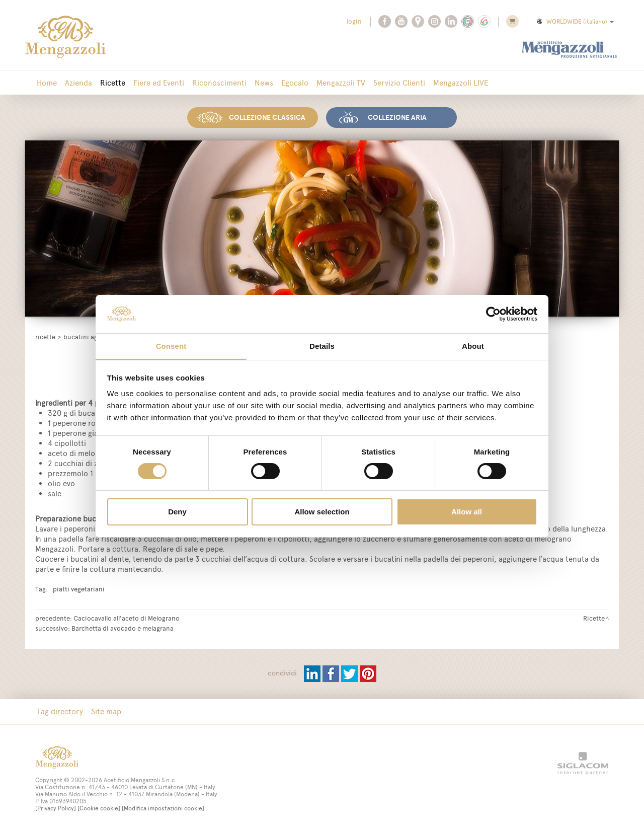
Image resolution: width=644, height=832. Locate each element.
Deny (177, 512)
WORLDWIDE (575, 22)
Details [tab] (322, 346)
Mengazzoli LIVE (461, 83)
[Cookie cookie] (99, 808)
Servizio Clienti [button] (399, 83)
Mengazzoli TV (341, 83)
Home (47, 83)
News (264, 83)
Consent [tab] (171, 346)
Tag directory (60, 711)
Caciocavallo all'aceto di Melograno (127, 618)
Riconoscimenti (219, 83)
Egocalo (295, 83)
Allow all (467, 512)
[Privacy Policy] (56, 808)
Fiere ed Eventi (159, 83)
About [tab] (473, 346)
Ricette (113, 83)
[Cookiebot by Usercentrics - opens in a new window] (493, 314)
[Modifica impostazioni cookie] (163, 808)
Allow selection (322, 512)
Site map (106, 711)
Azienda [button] (78, 83)
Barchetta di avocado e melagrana (123, 628)
